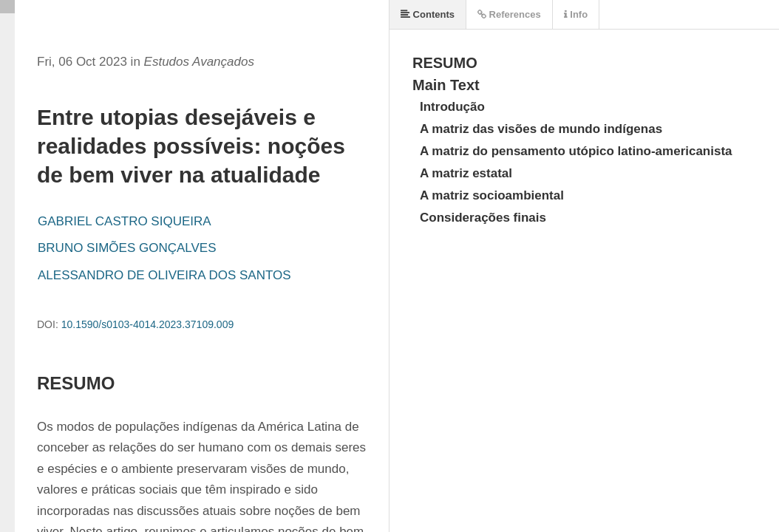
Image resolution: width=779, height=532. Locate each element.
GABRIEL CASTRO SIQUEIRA (125, 221)
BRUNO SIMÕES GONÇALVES (127, 248)
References (509, 14)
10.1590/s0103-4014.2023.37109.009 (148, 324)
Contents (428, 14)
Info (576, 14)
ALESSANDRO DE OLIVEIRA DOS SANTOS (164, 275)
